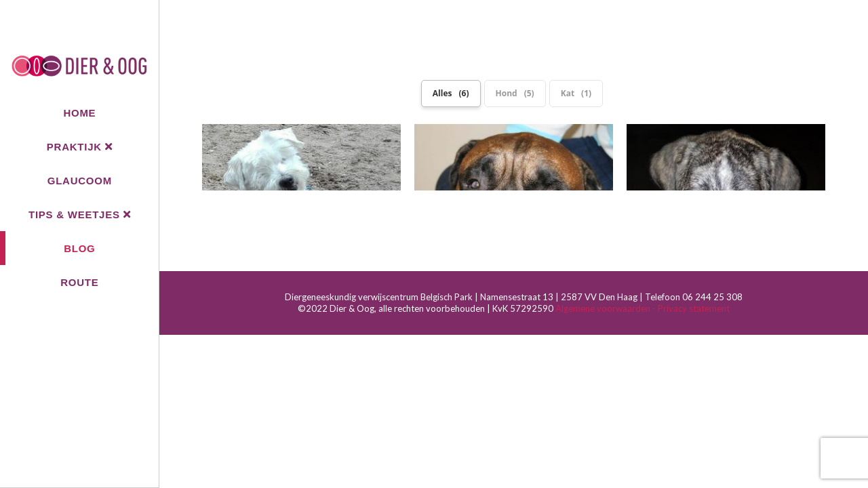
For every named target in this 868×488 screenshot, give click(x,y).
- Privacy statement (691, 267)
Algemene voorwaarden (604, 267)
